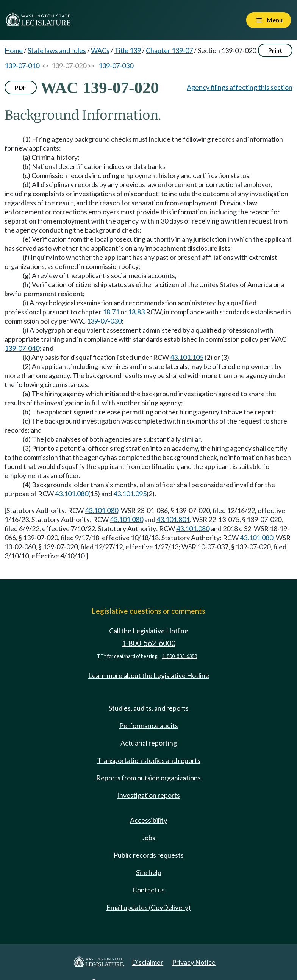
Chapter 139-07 (169, 50)
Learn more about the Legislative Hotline (149, 675)
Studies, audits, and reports (149, 708)
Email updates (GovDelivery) (148, 907)
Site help (149, 872)
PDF (21, 87)
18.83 (136, 312)
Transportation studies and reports (149, 760)
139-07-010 (22, 66)
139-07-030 (116, 66)
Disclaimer (148, 962)
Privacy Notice (194, 962)
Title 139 (128, 50)
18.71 (111, 312)
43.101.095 (130, 494)
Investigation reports (148, 795)
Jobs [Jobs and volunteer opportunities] (148, 838)
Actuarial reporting (149, 743)
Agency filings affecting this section (240, 87)
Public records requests (149, 855)
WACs (100, 50)
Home (14, 50)
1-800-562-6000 (148, 643)
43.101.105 (187, 357)
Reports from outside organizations (148, 778)
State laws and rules (57, 50)
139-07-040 (22, 348)
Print (275, 50)
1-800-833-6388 (180, 656)
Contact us (149, 890)
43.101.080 (72, 494)
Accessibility (148, 820)
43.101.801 (173, 519)
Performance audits (149, 725)
